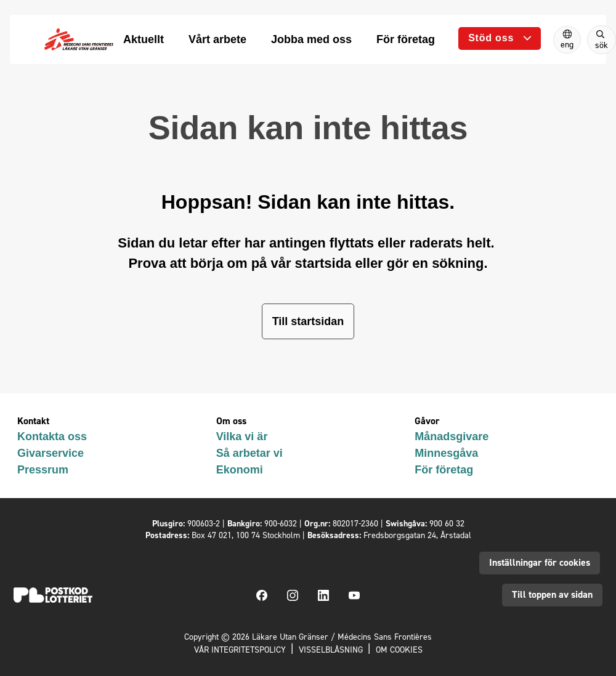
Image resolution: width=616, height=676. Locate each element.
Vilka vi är (242, 437)
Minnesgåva (446, 453)
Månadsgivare (452, 437)
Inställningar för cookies (540, 562)
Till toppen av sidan (552, 594)
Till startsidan (308, 321)
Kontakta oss (52, 437)
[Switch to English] (567, 40)
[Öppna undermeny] (500, 38)
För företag (444, 470)
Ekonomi (240, 470)
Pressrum (43, 470)
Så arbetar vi (249, 453)
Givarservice (51, 453)
